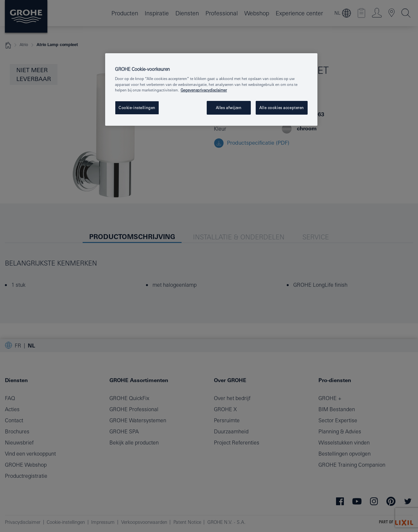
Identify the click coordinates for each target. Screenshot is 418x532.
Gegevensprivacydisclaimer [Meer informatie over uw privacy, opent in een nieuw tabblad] (204, 90)
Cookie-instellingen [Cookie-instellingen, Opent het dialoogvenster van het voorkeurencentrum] (137, 108)
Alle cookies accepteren (282, 108)
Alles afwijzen (229, 108)
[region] (211, 89)
